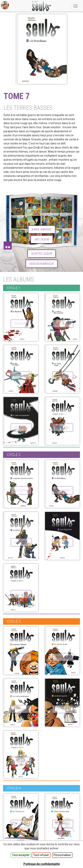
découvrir (21, 324)
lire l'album (42, 239)
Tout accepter (21, 855)
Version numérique (42, 264)
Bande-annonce (42, 229)
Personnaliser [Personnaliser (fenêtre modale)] (62, 855)
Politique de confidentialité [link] (42, 864)
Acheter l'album (42, 254)
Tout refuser (41, 855)
